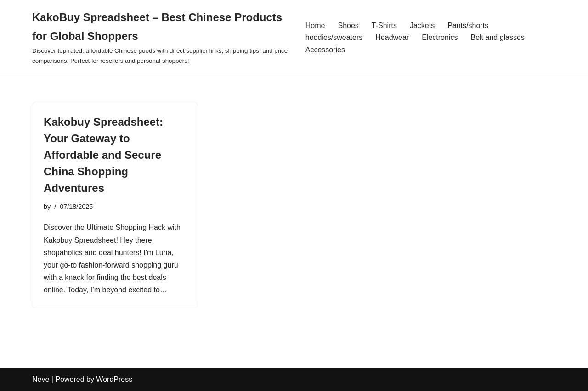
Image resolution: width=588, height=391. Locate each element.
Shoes (348, 25)
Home (315, 25)
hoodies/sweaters (334, 37)
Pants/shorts (468, 25)
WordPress (114, 379)
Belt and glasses (497, 37)
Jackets (422, 25)
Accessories (325, 50)
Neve (41, 379)
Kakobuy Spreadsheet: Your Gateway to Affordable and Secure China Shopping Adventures (103, 155)
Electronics (440, 37)
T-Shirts (384, 25)
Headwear (392, 37)
